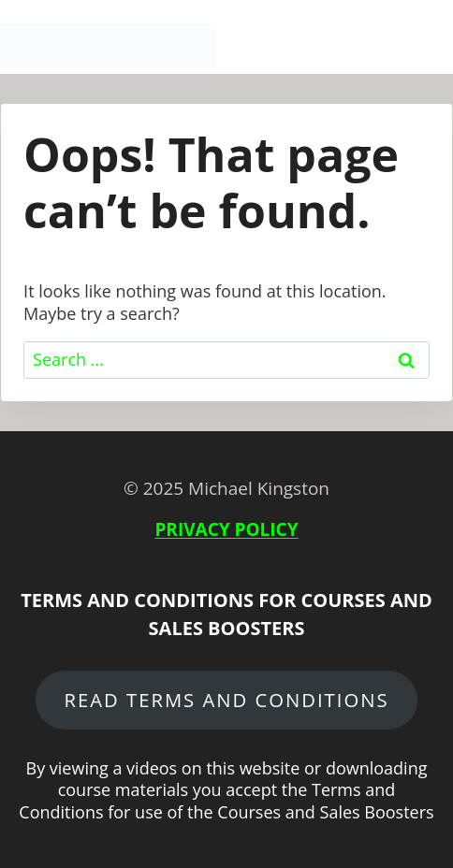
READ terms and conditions (226, 700)
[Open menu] (431, 46)
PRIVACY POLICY (226, 529)
